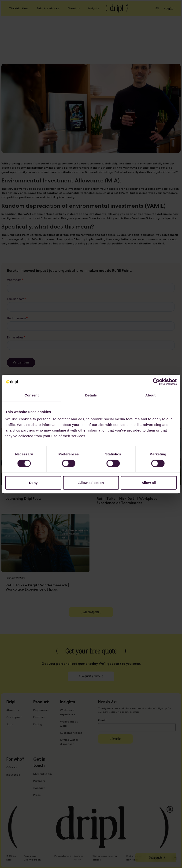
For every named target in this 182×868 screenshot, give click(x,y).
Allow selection (91, 483)
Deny (33, 483)
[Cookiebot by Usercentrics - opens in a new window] (156, 382)
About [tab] (150, 395)
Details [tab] (91, 395)
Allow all (149, 483)
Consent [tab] (32, 395)
